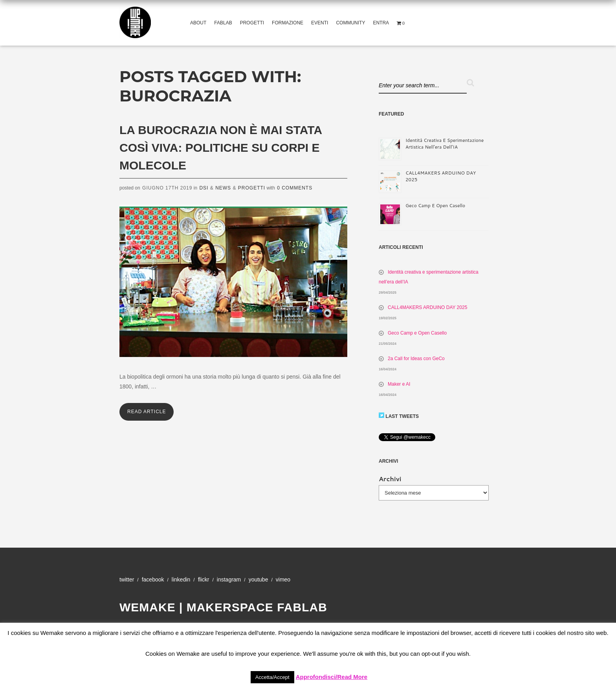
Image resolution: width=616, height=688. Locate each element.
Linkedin (181, 579)
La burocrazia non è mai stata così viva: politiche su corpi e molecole (221, 148)
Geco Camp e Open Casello (435, 205)
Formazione (288, 23)
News (223, 188)
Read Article (147, 412)
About (198, 23)
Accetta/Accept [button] (272, 677)
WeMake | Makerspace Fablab (223, 607)
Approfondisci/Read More (332, 677)
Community (350, 23)
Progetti (252, 23)
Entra (381, 23)
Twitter (127, 579)
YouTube (258, 579)
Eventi (320, 23)
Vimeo (283, 579)
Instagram (229, 579)
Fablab (223, 23)
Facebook (153, 579)
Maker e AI (399, 384)
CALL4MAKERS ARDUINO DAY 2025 (427, 307)
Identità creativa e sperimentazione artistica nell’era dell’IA (445, 143)
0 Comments (295, 188)
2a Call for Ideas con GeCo (416, 359)
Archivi (390, 479)
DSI (204, 188)
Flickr (204, 579)
